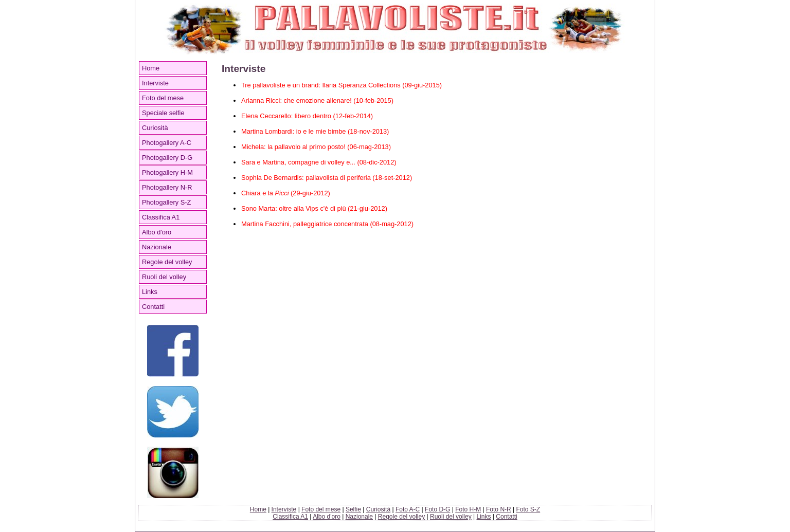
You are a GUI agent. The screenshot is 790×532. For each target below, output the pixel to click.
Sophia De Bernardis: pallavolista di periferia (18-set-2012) (327, 178)
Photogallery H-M (167, 172)
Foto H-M (468, 509)
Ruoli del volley (164, 277)
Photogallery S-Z (166, 202)
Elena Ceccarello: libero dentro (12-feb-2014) (307, 116)
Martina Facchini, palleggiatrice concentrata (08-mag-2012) (327, 224)
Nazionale (157, 247)
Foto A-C (408, 509)
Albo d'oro (157, 232)
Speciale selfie (163, 113)
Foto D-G (437, 509)
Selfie (353, 509)
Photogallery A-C (167, 143)
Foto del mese (163, 98)
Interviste (155, 83)
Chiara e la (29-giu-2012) (286, 193)
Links (150, 292)
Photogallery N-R (167, 187)
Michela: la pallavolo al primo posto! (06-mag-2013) (316, 147)
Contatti (153, 307)
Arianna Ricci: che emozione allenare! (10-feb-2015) (317, 100)
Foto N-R (499, 509)
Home (151, 68)
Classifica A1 (161, 217)
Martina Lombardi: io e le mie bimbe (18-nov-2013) (315, 131)
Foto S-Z (528, 509)
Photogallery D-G (167, 158)
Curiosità (155, 128)
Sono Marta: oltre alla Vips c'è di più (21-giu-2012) (314, 208)
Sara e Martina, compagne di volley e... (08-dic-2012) (319, 162)
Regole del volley (167, 262)
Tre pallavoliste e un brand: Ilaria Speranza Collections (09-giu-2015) (342, 85)
